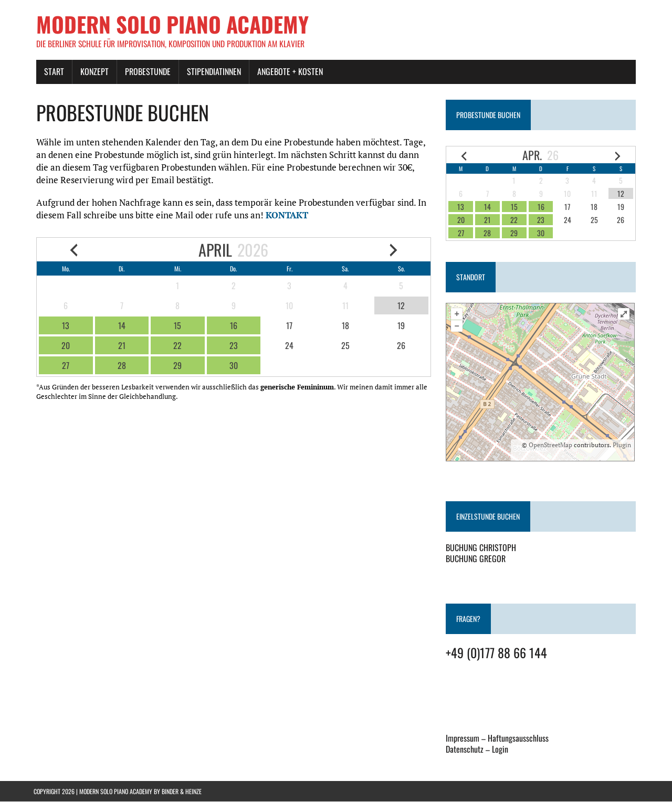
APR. (534, 155)
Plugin (624, 445)
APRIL (215, 250)
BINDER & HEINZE (182, 792)
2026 (252, 250)
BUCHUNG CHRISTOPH (482, 548)
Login (501, 750)
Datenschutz (466, 750)
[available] (63, 326)
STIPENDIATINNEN (211, 72)
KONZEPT (92, 72)
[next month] (394, 250)
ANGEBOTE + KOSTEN (287, 72)
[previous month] (71, 250)
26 (555, 155)
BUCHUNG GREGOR (477, 559)
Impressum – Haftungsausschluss (498, 738)
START (51, 72)
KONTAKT (284, 215)
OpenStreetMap (553, 445)
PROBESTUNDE (145, 72)
